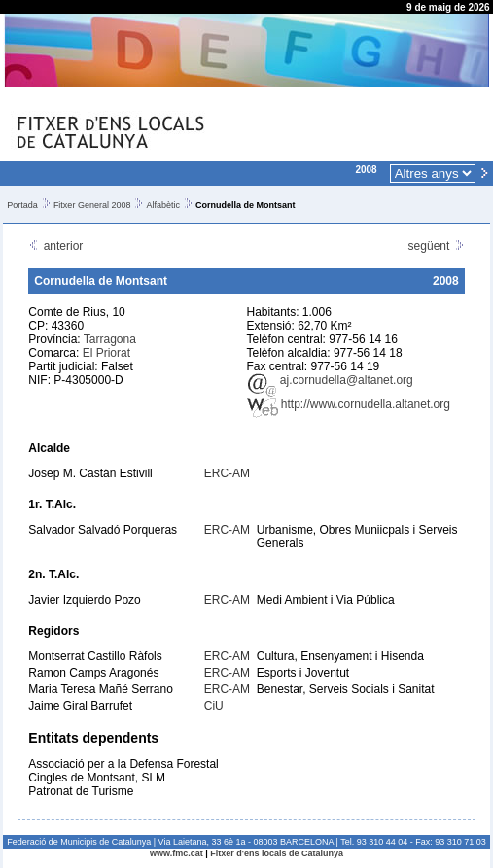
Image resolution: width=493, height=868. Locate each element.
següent (437, 246)
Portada (22, 205)
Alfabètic (163, 205)
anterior (55, 246)
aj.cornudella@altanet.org (330, 380)
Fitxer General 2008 (92, 205)
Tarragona (110, 339)
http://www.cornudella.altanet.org (349, 404)
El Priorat (106, 353)
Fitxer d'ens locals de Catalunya (277, 853)
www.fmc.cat (176, 853)
